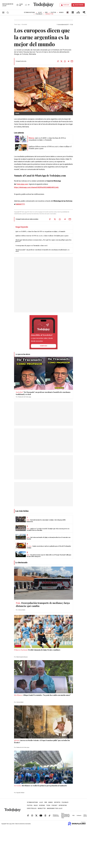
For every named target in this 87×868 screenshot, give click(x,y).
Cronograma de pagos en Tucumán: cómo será (31, 245)
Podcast (55, 805)
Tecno (48, 805)
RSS (73, 816)
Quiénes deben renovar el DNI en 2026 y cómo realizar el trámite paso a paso (42, 236)
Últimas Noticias (29, 12)
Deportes (57, 802)
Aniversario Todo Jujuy (55, 808)
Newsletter (49, 14)
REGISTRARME (79, 5)
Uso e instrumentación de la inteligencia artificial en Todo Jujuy (65, 816)
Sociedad (24, 25)
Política (53, 12)
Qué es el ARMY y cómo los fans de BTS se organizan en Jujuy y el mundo (40, 231)
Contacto (79, 816)
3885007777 (20, 204)
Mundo (61, 12)
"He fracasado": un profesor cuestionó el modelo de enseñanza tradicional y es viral (42, 250)
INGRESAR (66, 5)
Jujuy (40, 12)
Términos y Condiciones (56, 816)
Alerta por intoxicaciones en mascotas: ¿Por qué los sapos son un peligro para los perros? (43, 241)
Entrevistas (63, 805)
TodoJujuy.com (22, 184)
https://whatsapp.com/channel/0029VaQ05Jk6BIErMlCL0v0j (36, 187)
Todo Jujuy (17, 25)
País (46, 12)
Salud (36, 805)
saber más (44, 346)
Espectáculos (32, 808)
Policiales (39, 14)
